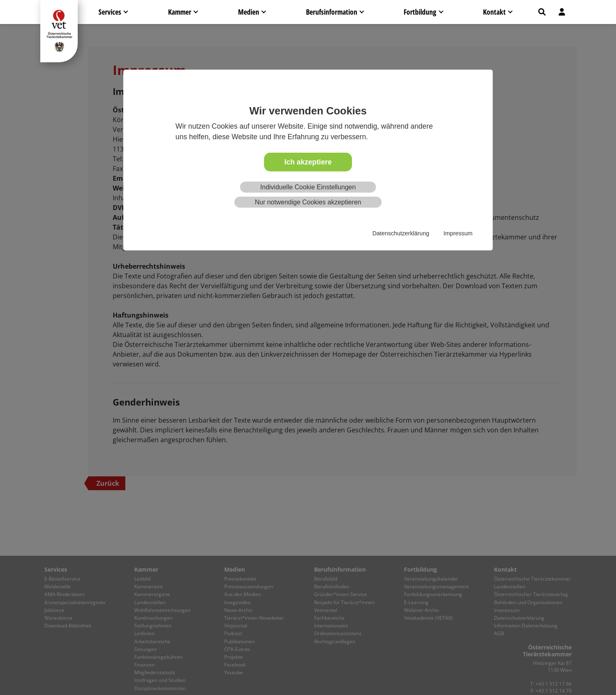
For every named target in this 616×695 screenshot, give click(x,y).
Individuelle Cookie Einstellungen (308, 187)
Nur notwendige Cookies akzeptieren (308, 202)
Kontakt (494, 12)
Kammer (180, 12)
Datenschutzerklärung (401, 233)
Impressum (458, 233)
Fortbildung (420, 12)
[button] (542, 12)
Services (110, 12)
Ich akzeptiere (308, 162)
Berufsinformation (332, 12)
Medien (249, 12)
